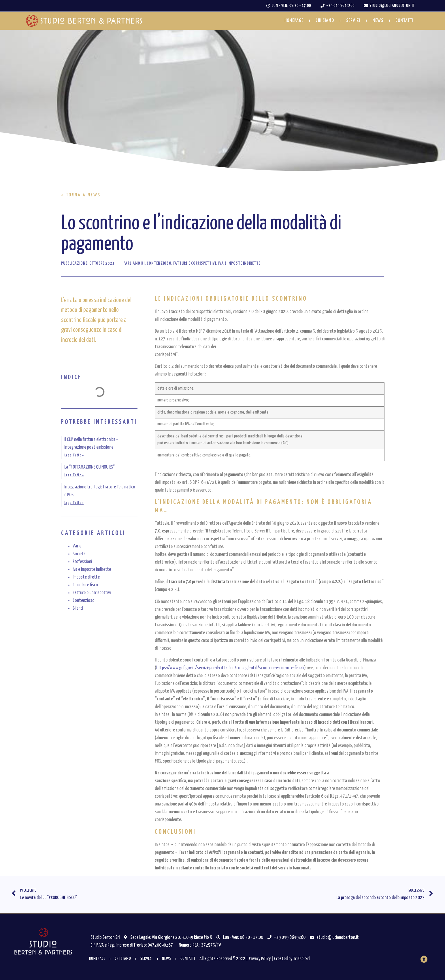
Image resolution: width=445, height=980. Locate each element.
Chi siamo (325, 21)
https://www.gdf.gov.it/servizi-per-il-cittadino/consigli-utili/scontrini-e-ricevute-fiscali (230, 668)
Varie (77, 546)
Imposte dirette (86, 577)
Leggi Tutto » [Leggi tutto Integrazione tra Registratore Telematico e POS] (74, 503)
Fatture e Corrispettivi (92, 593)
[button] (81, 195)
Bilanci (78, 608)
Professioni (82, 562)
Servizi (353, 21)
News (378, 21)
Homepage (294, 21)
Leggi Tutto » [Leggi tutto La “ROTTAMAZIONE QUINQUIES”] (74, 475)
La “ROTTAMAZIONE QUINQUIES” (89, 467)
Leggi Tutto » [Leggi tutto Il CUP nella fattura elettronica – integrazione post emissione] (74, 455)
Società (79, 554)
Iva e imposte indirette (92, 569)
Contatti (404, 21)
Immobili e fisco (85, 585)
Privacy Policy (260, 959)
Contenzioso (84, 601)
